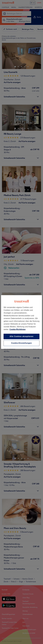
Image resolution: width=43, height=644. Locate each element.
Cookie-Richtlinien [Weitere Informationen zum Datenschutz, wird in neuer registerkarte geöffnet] (18, 329)
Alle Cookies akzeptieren (22, 336)
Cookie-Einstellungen (22, 343)
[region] (21, 322)
